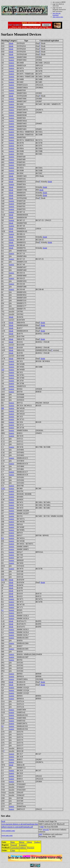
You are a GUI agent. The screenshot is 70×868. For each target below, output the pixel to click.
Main (13, 842)
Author (37, 842)
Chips (13, 850)
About (30, 842)
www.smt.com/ (7, 835)
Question (31, 848)
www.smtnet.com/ (8, 831)
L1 (3, 610)
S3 (2, 726)
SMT (41, 834)
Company (23, 845)
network (46, 830)
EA (3, 538)
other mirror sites (58, 17)
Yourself (14, 845)
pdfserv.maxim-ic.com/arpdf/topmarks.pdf (17, 827)
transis (12, 57)
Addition (23, 848)
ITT (3, 580)
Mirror (22, 842)
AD (3, 370)
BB (3, 408)
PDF (42, 827)
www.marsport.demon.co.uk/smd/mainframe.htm (20, 824)
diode (11, 43)
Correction (15, 848)
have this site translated (57, 14)
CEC (3, 488)
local (3, 821)
